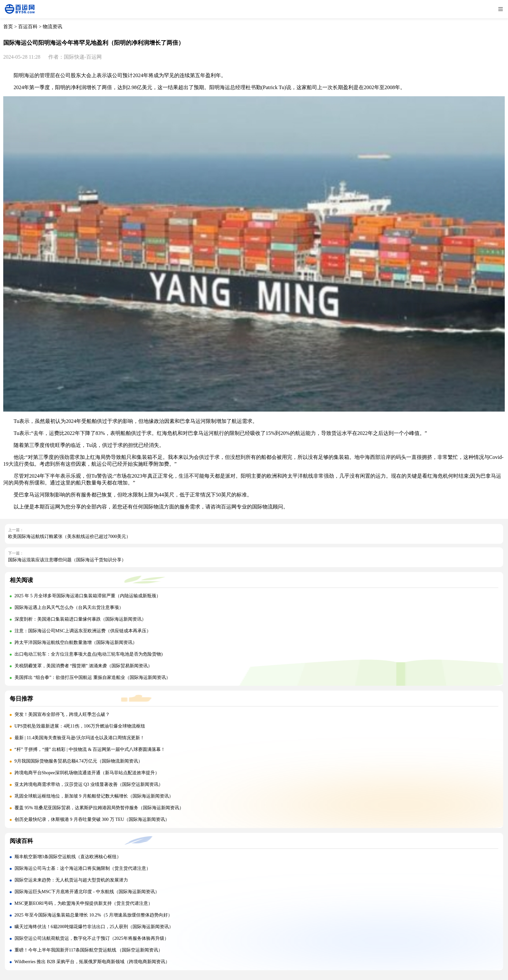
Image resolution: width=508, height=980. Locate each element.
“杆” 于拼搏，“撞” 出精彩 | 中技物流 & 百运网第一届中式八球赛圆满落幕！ (90, 749)
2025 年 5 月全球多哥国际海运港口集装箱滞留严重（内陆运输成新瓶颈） (88, 596)
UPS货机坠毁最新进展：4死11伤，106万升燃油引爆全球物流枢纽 (80, 726)
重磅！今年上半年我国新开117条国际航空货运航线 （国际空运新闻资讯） (89, 950)
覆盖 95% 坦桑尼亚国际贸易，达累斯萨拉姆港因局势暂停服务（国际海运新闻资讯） (99, 808)
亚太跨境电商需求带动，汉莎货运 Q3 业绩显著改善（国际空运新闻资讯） (89, 784)
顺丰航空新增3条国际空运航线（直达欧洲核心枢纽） (68, 857)
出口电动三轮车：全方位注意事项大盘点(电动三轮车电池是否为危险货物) (89, 654)
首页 (8, 27)
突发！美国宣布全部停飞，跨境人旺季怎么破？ (62, 714)
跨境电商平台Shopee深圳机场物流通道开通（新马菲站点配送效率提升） (87, 773)
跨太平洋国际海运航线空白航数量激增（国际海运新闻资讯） (76, 642)
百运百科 (28, 27)
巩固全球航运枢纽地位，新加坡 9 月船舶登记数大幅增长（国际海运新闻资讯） (94, 796)
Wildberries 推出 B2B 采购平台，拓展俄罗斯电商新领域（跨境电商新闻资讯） (92, 962)
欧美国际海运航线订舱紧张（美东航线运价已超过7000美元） (69, 537)
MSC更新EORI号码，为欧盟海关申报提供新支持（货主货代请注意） (84, 903)
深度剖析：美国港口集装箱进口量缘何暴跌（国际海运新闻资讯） (80, 619)
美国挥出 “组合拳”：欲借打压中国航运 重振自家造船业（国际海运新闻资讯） (92, 677)
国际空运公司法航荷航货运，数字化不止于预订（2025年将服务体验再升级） (92, 938)
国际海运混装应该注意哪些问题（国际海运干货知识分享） (67, 560)
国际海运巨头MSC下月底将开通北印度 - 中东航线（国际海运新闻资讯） (87, 892)
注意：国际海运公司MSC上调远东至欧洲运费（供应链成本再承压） (83, 631)
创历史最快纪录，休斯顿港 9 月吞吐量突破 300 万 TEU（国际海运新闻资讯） (92, 819)
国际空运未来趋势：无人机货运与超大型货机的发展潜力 (71, 880)
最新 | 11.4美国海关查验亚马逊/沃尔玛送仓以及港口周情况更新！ (80, 738)
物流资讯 (52, 27)
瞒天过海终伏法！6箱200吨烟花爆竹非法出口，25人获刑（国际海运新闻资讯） (94, 927)
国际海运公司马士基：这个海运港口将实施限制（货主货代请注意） (83, 868)
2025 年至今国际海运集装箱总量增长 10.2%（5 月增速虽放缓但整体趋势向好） (94, 915)
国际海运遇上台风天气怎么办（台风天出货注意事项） (69, 607)
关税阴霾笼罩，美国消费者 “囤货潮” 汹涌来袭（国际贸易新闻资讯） (83, 666)
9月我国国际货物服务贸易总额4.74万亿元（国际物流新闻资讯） (79, 761)
